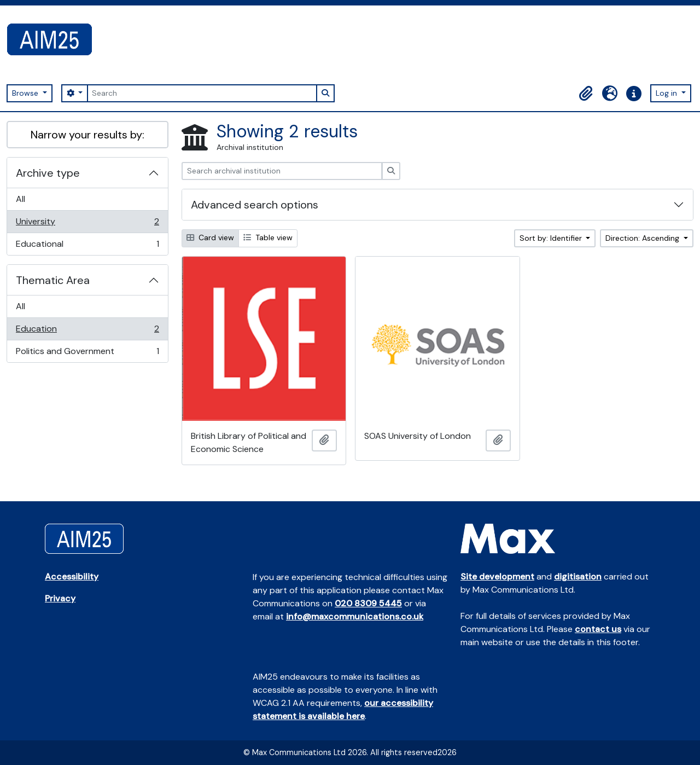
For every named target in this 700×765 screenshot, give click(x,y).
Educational (87, 246)
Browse (26, 93)
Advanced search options (255, 205)
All (21, 199)
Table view (268, 237)
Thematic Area (53, 280)
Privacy (60, 598)
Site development (497, 576)
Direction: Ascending (643, 238)
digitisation (578, 576)
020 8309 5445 (368, 603)
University (87, 224)
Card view (210, 237)
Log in (667, 93)
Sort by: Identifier (552, 238)
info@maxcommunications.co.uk (355, 616)
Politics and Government (87, 353)
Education (87, 331)
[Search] (202, 93)
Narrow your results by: (87, 135)
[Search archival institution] (282, 171)
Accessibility (72, 576)
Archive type (48, 173)
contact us (598, 629)
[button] (586, 94)
